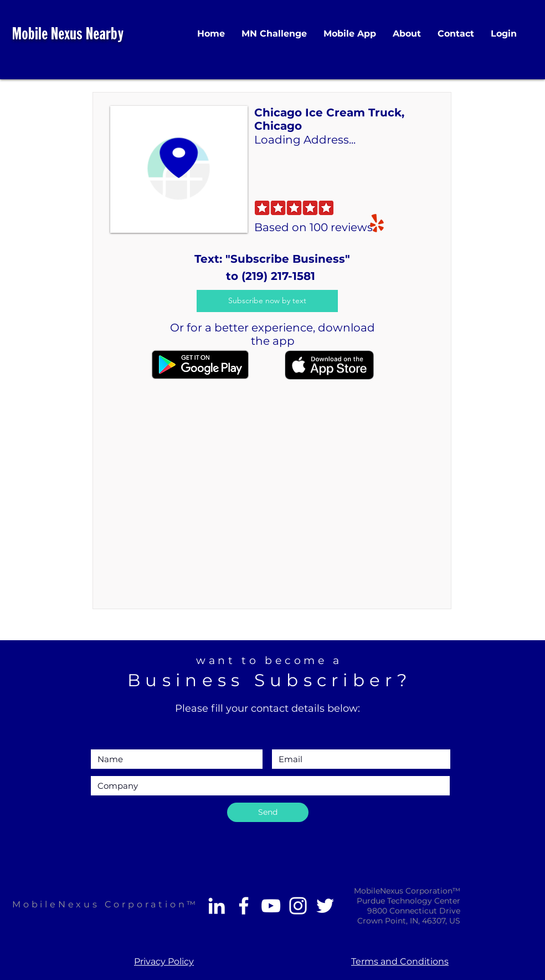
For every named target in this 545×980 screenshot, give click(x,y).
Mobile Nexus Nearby (68, 35)
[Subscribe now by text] (267, 301)
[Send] (268, 812)
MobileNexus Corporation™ (105, 904)
